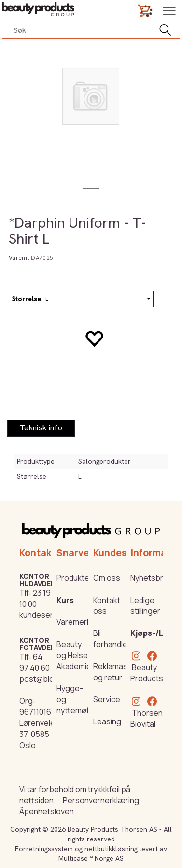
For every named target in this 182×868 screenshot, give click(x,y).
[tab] (41, 428)
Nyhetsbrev (151, 578)
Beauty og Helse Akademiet (75, 655)
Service (107, 699)
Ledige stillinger (145, 606)
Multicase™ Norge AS (91, 858)
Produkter (74, 578)
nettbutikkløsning (111, 849)
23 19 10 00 (35, 598)
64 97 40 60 (35, 662)
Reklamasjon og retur (116, 672)
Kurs (65, 600)
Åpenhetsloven (47, 811)
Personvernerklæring (101, 800)
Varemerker (77, 622)
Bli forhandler (112, 639)
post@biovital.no (49, 679)
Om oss (107, 578)
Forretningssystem (44, 849)
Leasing (107, 721)
